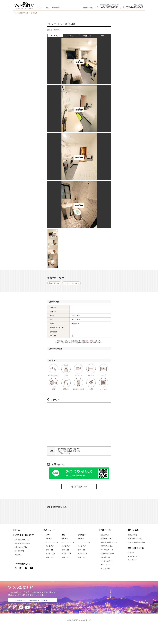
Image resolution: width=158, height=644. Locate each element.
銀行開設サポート (107, 558)
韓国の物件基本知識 (135, 539)
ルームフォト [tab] (57, 36)
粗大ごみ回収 (105, 569)
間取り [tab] (74, 36)
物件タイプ (50, 547)
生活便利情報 (133, 535)
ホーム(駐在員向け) (21, 13)
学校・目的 (50, 550)
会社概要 (18, 555)
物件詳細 (34, 13)
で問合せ (90, 8)
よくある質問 (19, 551)
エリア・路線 (50, 554)
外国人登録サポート (108, 554)
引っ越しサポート (107, 562)
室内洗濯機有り (54, 283)
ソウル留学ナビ (32, 601)
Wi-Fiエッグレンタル (108, 550)
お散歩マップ (133, 557)
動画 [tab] (103, 36)
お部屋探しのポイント (22, 540)
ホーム (17, 531)
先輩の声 (131, 553)
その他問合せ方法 (79, 487)
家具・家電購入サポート (109, 543)
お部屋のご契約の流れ (22, 544)
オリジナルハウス (52, 543)
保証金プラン (105, 535)
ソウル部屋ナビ (19, 601)
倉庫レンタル (105, 565)
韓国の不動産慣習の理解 (136, 543)
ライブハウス (133, 561)
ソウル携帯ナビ (46, 601)
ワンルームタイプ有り (71, 283)
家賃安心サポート (107, 539)
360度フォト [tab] (89, 36)
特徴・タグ (50, 558)
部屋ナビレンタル (107, 547)
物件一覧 (49, 539)
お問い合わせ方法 (21, 548)
